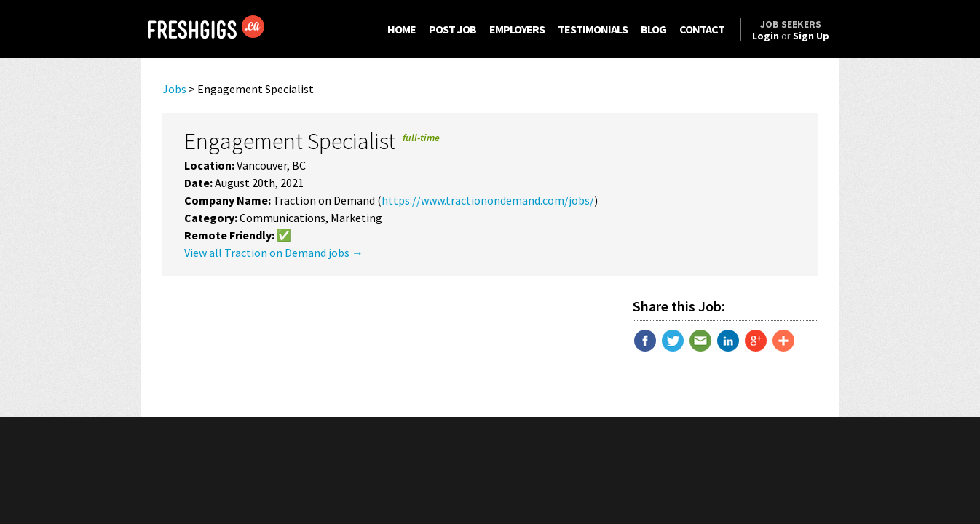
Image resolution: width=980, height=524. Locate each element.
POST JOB (453, 29)
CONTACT (702, 29)
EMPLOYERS (517, 29)
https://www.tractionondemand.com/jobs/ (488, 200)
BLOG (653, 29)
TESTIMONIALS (593, 29)
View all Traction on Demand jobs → (274, 253)
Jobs (174, 89)
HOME (402, 29)
